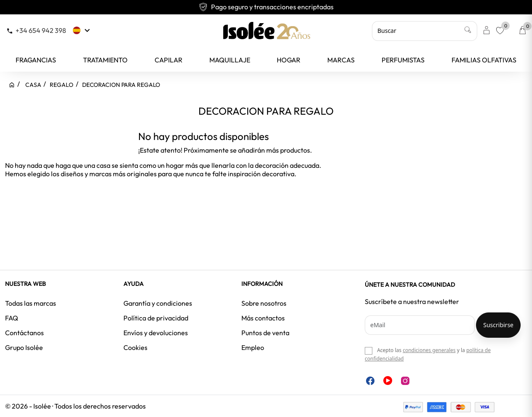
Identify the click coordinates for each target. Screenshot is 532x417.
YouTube (388, 381)
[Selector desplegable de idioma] (82, 30)
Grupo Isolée (24, 347)
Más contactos (263, 318)
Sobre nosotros (264, 303)
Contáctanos (24, 333)
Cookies (135, 347)
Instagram (405, 381)
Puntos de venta (265, 333)
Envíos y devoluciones (156, 333)
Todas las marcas (31, 303)
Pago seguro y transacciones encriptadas (266, 7)
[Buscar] (425, 31)
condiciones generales (429, 350)
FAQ (12, 318)
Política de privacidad (156, 318)
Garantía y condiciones (158, 303)
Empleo (253, 347)
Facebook (370, 381)
